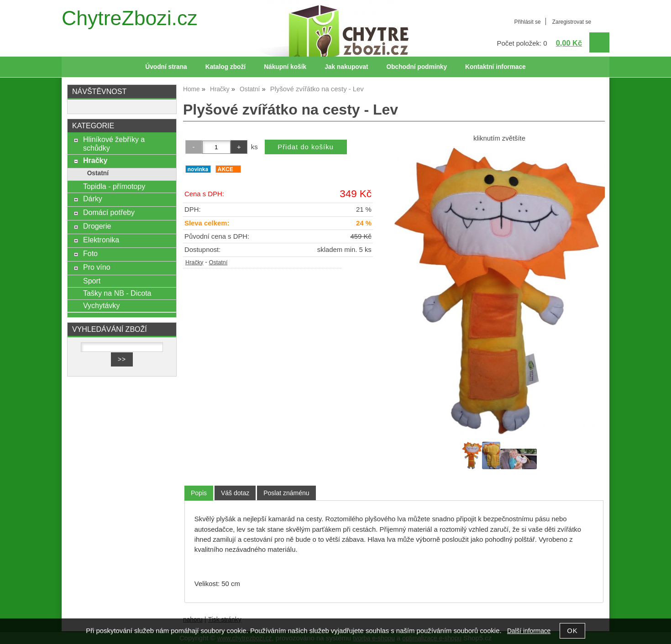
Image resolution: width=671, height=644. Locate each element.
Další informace (529, 631)
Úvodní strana (166, 67)
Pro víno (97, 267)
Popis (199, 493)
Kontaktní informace (495, 67)
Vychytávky (101, 305)
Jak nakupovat (346, 67)
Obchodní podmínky (417, 67)
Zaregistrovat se (572, 22)
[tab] (199, 493)
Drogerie (97, 226)
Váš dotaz (235, 493)
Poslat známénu (286, 493)
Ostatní (218, 262)
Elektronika (101, 240)
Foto (90, 253)
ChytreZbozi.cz (130, 18)
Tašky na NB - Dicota (117, 293)
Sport (92, 281)
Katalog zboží (225, 67)
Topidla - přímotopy (114, 186)
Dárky (93, 199)
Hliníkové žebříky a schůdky (114, 144)
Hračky (194, 262)
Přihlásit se (527, 22)
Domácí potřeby (109, 212)
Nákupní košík (285, 67)
